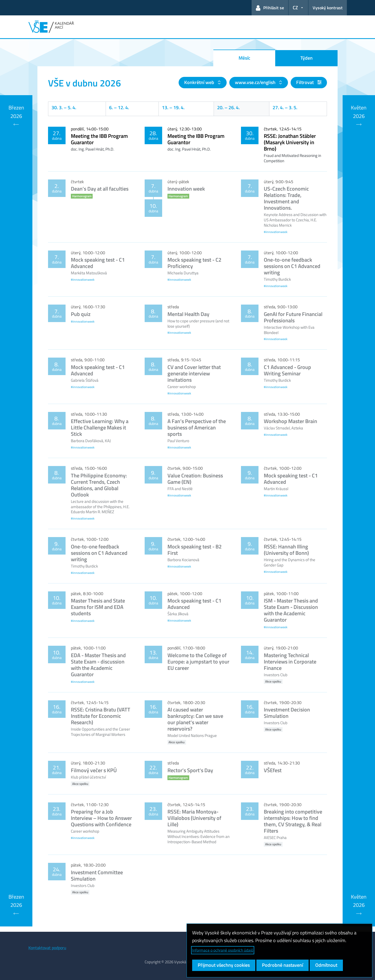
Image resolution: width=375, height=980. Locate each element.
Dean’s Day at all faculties (100, 189)
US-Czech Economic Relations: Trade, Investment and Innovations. (286, 198)
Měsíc (244, 58)
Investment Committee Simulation (97, 875)
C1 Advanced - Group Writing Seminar (287, 370)
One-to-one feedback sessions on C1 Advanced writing (292, 266)
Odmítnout (326, 965)
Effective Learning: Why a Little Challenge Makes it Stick (100, 427)
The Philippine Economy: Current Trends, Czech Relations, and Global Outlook (99, 485)
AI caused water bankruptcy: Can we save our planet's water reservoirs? (195, 719)
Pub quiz (81, 314)
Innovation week (186, 189)
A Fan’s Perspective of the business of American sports (197, 427)
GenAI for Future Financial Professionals (293, 317)
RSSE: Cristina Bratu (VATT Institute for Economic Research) (101, 716)
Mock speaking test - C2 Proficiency (194, 263)
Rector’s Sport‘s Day (190, 770)
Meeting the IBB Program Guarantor (99, 139)
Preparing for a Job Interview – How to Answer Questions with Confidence (101, 818)
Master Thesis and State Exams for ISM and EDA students (98, 607)
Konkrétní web (200, 82)
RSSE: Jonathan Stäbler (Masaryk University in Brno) (290, 142)
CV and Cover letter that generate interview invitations (194, 373)
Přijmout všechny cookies (224, 965)
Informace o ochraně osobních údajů (223, 950)
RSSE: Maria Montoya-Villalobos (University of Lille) (194, 818)
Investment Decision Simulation (287, 713)
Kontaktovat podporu (47, 948)
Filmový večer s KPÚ (94, 770)
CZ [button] (295, 8)
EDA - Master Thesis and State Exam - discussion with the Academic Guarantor (98, 665)
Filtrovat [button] (309, 82)
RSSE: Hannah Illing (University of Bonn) (286, 550)
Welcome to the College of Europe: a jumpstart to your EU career (198, 662)
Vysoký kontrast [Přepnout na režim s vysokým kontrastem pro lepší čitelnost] (328, 8)
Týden (307, 58)
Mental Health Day (188, 314)
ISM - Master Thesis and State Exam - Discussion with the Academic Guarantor (291, 610)
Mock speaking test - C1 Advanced (98, 263)
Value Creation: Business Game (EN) (195, 479)
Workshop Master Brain (290, 421)
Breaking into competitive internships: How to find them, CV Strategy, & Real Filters (293, 821)
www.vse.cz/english (256, 82)
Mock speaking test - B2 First (195, 550)
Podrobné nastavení (283, 965)
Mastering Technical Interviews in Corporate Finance (290, 662)
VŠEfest (273, 770)
